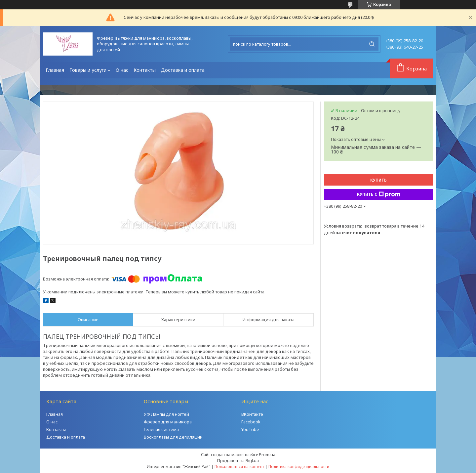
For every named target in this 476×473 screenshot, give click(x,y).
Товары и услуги (88, 70)
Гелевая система (161, 429)
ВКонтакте (252, 414)
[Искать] (372, 44)
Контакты (145, 70)
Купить (378, 180)
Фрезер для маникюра (168, 422)
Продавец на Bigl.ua (238, 460)
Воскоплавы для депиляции (173, 437)
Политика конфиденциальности (299, 467)
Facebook (251, 422)
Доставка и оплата (183, 70)
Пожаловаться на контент (239, 467)
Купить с (379, 194)
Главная (55, 70)
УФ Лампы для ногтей (166, 414)
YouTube (250, 429)
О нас (122, 70)
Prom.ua (267, 454)
